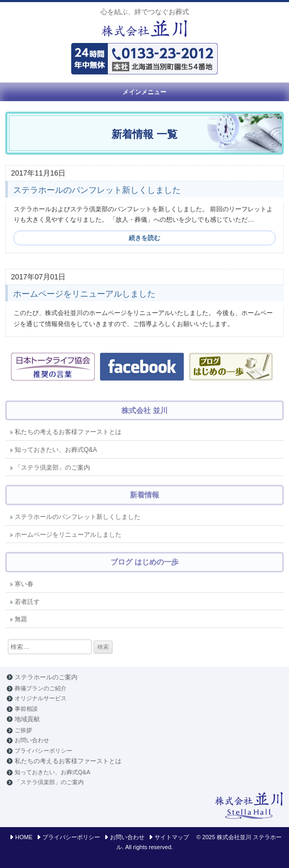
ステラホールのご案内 (46, 677)
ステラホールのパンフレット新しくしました (97, 190)
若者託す (27, 602)
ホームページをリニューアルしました (84, 294)
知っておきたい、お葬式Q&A (56, 450)
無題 (21, 619)
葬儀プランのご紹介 (41, 688)
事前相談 (26, 709)
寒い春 (24, 584)
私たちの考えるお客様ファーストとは (68, 432)
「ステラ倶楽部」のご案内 (52, 468)
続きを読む (144, 238)
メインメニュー (144, 92)
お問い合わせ (32, 740)
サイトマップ (172, 837)
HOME (24, 837)
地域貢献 (27, 719)
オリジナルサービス (41, 698)
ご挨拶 (23, 730)
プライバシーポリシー (43, 751)
